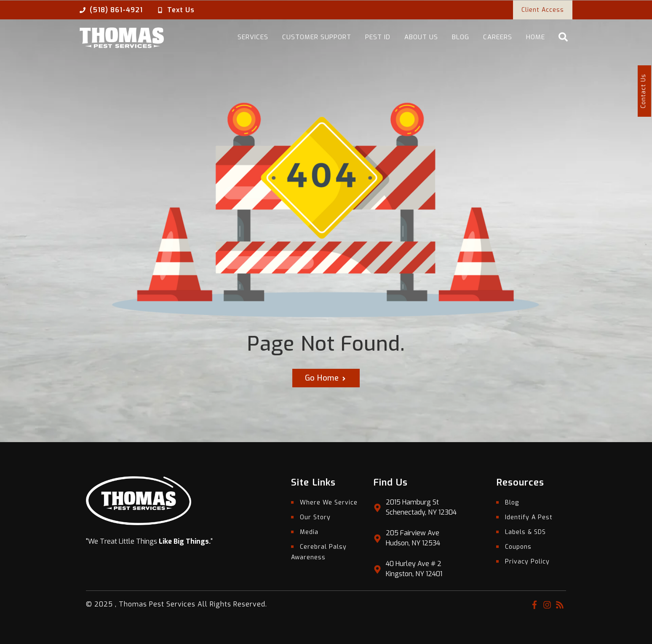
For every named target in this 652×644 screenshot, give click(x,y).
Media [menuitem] (309, 532)
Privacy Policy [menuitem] (527, 562)
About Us (421, 37)
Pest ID (378, 37)
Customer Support (317, 37)
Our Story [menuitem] (315, 517)
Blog (461, 37)
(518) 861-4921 (116, 10)
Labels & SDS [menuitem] (525, 532)
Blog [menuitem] (512, 503)
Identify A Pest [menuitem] (529, 517)
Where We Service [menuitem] (329, 503)
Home (536, 37)
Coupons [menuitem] (518, 547)
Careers (498, 37)
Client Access (543, 10)
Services (253, 37)
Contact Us (643, 91)
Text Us (181, 10)
